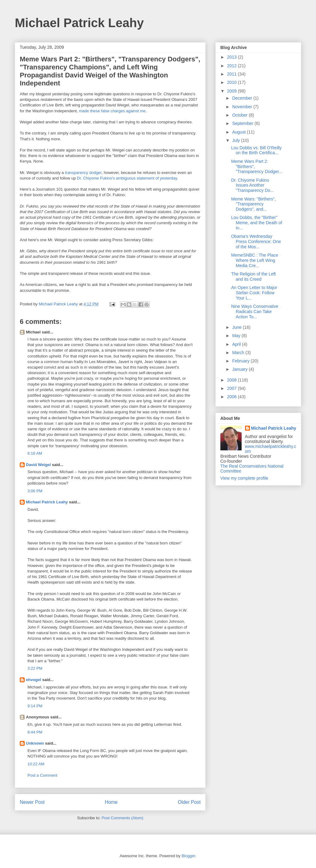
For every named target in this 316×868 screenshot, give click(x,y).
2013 (233, 57)
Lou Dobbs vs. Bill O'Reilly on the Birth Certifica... (256, 150)
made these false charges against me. (113, 111)
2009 (233, 91)
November (243, 107)
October (240, 115)
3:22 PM (35, 668)
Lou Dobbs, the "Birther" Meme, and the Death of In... (257, 223)
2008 (233, 380)
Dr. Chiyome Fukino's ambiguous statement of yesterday (127, 178)
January (240, 369)
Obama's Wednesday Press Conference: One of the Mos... (256, 242)
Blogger (188, 856)
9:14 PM (35, 706)
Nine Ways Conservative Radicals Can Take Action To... (255, 312)
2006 (233, 397)
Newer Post (32, 802)
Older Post (189, 802)
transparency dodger (83, 173)
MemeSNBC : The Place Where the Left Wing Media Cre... (255, 260)
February (241, 361)
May (237, 336)
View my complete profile (244, 478)
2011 (233, 74)
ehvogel (33, 680)
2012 (233, 66)
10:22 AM (36, 764)
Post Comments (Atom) (122, 818)
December (243, 98)
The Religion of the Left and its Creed (254, 277)
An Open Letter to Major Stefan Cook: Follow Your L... (254, 293)
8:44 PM (35, 732)
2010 (233, 82)
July (237, 140)
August (239, 132)
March (239, 353)
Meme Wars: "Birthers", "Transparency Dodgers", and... (254, 204)
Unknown (35, 743)
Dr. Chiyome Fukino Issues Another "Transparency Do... (253, 185)
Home (111, 802)
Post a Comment (42, 775)
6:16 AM (35, 453)
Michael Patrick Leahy (79, 23)
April (237, 344)
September (243, 123)
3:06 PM (35, 491)
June (237, 327)
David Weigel (38, 465)
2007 (233, 388)
